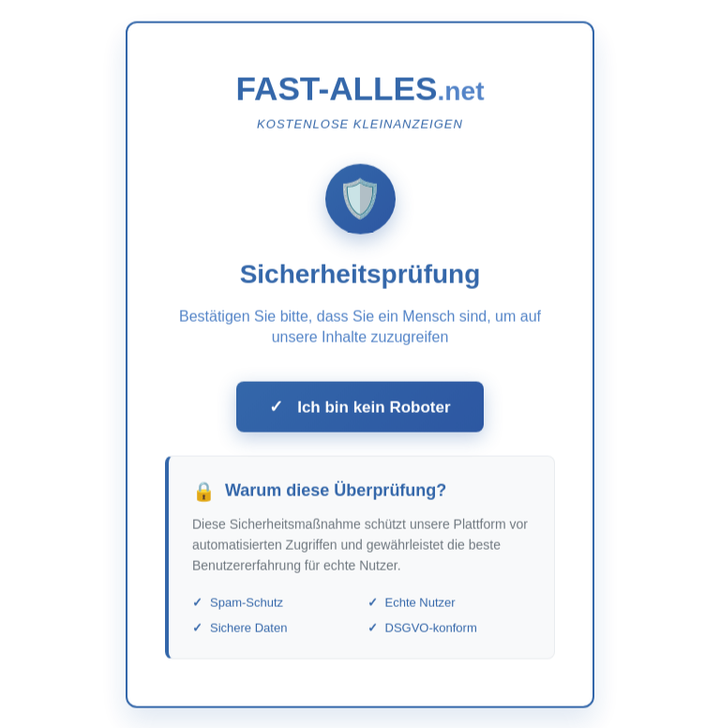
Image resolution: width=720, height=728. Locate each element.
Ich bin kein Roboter (360, 410)
